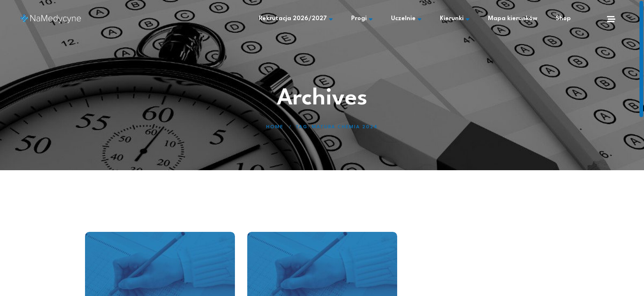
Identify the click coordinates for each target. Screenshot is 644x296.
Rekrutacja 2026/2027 (296, 19)
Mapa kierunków (513, 19)
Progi (362, 19)
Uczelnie (406, 19)
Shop (563, 19)
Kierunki (455, 19)
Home (275, 127)
